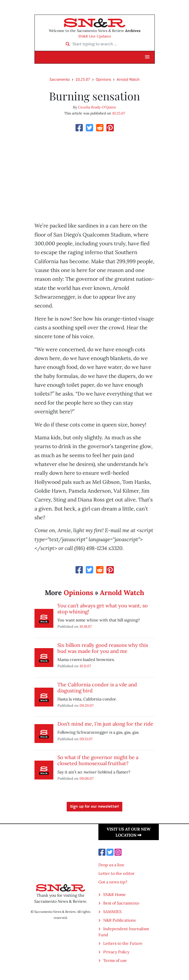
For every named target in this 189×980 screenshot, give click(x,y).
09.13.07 (86, 739)
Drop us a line (111, 865)
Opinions (103, 79)
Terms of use (115, 960)
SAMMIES (112, 912)
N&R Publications (119, 920)
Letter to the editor (117, 873)
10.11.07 (85, 666)
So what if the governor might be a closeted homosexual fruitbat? (98, 760)
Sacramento (60, 79)
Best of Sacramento (121, 903)
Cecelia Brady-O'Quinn (97, 107)
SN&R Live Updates (95, 36)
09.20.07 (87, 705)
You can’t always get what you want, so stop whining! (103, 609)
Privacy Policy (116, 952)
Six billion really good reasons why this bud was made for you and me (103, 648)
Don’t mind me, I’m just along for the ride (105, 724)
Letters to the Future (123, 943)
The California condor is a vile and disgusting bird (97, 688)
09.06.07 (87, 778)
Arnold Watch (128, 79)
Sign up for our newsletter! (94, 807)
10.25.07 (83, 79)
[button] (147, 57)
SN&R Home (115, 894)
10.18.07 (86, 626)
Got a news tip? (113, 882)
